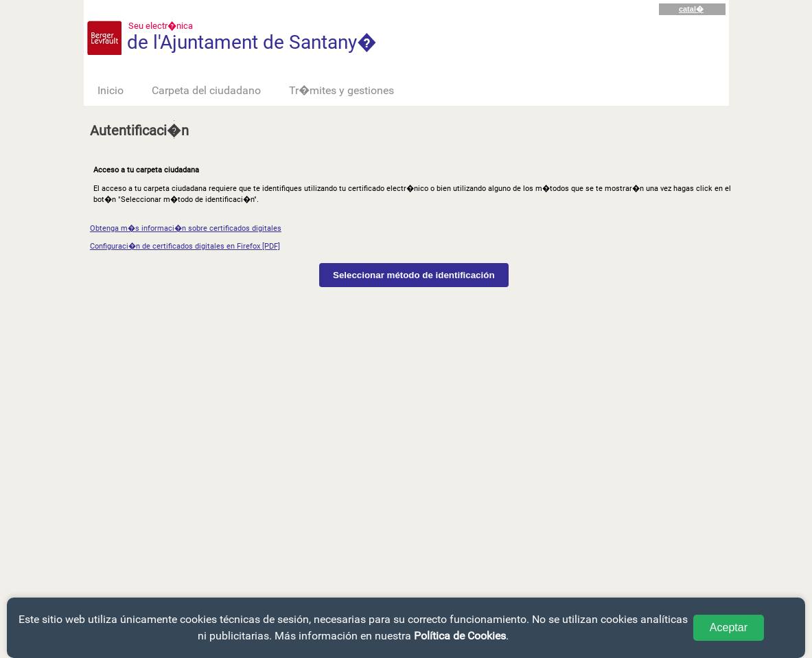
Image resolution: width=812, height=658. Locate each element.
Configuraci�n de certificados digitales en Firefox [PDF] (185, 246)
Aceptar (729, 627)
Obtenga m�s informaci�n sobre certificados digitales (186, 228)
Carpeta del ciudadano (206, 90)
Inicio (111, 90)
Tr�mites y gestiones (341, 90)
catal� (691, 9)
